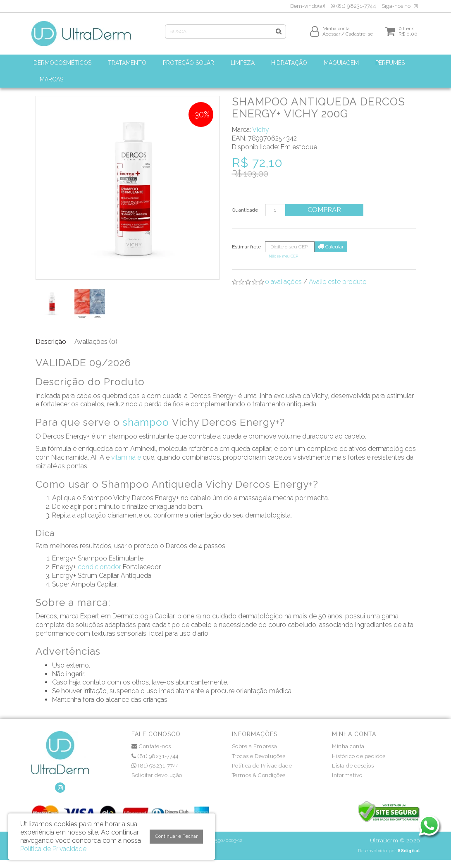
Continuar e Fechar (176, 836)
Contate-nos (151, 746)
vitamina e (126, 457)
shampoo (146, 422)
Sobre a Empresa (255, 746)
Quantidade (245, 210)
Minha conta (348, 746)
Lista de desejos (353, 766)
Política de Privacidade (262, 766)
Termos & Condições (259, 775)
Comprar (326, 210)
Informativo (347, 775)
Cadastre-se (359, 36)
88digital (409, 851)
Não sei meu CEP (283, 256)
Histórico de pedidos (359, 756)
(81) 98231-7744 (353, 6)
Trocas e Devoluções (259, 756)
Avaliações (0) (96, 342)
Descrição (51, 342)
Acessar (331, 36)
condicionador (99, 567)
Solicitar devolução (157, 775)
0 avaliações (283, 282)
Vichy (261, 130)
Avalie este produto (338, 282)
